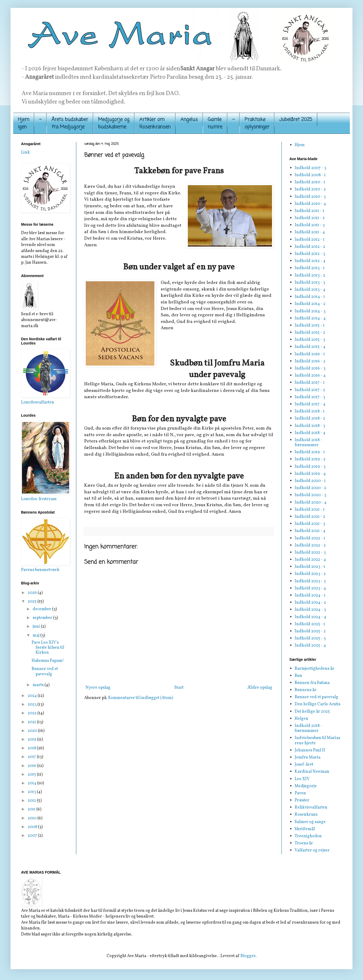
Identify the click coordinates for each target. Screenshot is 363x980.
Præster (302, 800)
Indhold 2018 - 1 (310, 411)
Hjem (300, 145)
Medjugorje (306, 786)
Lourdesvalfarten (38, 402)
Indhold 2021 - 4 (310, 531)
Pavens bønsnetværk (40, 570)
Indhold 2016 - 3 (310, 368)
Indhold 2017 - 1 (310, 383)
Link (25, 152)
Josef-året (304, 765)
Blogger (248, 956)
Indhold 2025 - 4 (310, 646)
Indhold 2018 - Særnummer (308, 443)
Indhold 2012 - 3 (310, 254)
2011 (32, 809)
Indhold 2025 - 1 (310, 624)
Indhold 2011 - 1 (309, 211)
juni (37, 627)
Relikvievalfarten (311, 807)
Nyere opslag (98, 688)
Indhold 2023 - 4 (310, 588)
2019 (32, 740)
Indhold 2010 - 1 (310, 182)
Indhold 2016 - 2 (310, 361)
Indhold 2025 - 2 (310, 631)
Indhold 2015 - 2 (310, 333)
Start (179, 688)
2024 (33, 696)
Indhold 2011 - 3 (310, 225)
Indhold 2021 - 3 (310, 524)
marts (39, 685)
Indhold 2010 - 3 (310, 197)
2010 (32, 818)
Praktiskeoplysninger (257, 123)
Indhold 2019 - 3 (310, 467)
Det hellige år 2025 (312, 712)
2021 (32, 722)
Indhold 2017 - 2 (310, 390)
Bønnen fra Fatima (312, 683)
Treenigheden (308, 836)
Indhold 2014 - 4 (310, 318)
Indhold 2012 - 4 (310, 261)
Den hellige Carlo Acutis (317, 704)
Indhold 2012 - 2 (310, 247)
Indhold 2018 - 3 (310, 426)
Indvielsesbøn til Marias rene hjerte (317, 740)
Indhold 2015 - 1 (310, 326)
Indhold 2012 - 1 (310, 240)
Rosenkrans (306, 815)
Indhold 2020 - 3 (310, 495)
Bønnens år (306, 690)
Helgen (301, 719)
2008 (33, 827)
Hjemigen (24, 123)
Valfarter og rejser (312, 850)
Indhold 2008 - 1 (310, 175)
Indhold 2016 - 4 (310, 376)
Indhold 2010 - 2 (310, 189)
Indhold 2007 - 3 (310, 168)
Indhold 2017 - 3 (310, 397)
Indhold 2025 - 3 (310, 638)
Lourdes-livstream (39, 499)
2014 (32, 783)
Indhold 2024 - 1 (310, 595)
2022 (32, 713)
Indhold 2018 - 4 (310, 433)
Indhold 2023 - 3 (310, 581)
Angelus (189, 120)
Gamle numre (215, 123)
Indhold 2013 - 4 (310, 290)
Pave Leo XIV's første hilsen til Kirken (48, 648)
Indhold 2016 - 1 (310, 354)
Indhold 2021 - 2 (310, 517)
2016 (32, 766)
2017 (32, 757)
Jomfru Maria (307, 757)
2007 (33, 836)
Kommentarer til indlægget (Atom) (141, 698)
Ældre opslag (260, 688)
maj (36, 636)
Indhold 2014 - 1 (310, 297)
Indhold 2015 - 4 (310, 347)
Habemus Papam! (48, 661)
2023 (32, 705)
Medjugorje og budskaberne (114, 123)
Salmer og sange (310, 822)
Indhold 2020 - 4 (311, 503)
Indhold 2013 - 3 (310, 283)
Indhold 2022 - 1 (310, 538)
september (43, 618)
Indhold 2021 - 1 (310, 510)
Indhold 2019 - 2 (310, 459)
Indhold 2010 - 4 (310, 204)
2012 (32, 801)
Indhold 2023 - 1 (310, 567)
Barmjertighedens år (314, 669)
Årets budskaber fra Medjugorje (70, 123)
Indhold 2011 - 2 (310, 218)
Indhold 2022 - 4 (310, 560)
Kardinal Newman (312, 772)
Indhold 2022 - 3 (310, 553)
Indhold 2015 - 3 (310, 340)
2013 (32, 792)
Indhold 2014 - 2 (310, 304)
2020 (33, 731)
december (42, 609)
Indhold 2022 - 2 (310, 545)
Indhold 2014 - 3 (310, 311)
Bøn (298, 676)
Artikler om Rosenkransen (155, 123)
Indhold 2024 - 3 (310, 610)
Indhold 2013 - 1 (310, 268)
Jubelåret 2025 (296, 120)
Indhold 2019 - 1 (310, 452)
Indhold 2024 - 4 (310, 617)
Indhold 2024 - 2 (310, 603)
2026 (33, 593)
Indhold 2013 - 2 (310, 275)
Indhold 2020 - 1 (310, 481)
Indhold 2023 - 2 (310, 574)
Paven (300, 793)
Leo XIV (302, 779)
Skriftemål (305, 829)
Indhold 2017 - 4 (310, 404)
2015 (32, 775)
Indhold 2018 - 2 (310, 418)
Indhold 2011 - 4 (310, 232)
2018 (32, 748)
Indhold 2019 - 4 (310, 474)
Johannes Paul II (310, 750)
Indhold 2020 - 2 (310, 488)
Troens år (304, 843)
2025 (32, 602)
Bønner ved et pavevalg (45, 671)
